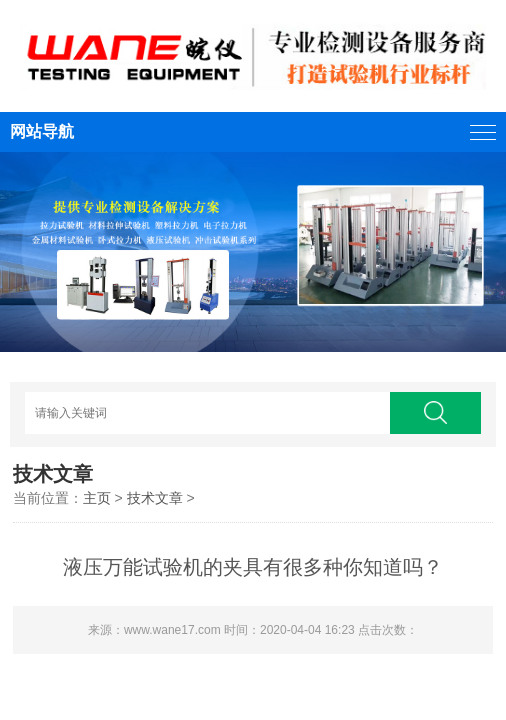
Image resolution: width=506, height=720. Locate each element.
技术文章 (155, 498)
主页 (97, 498)
